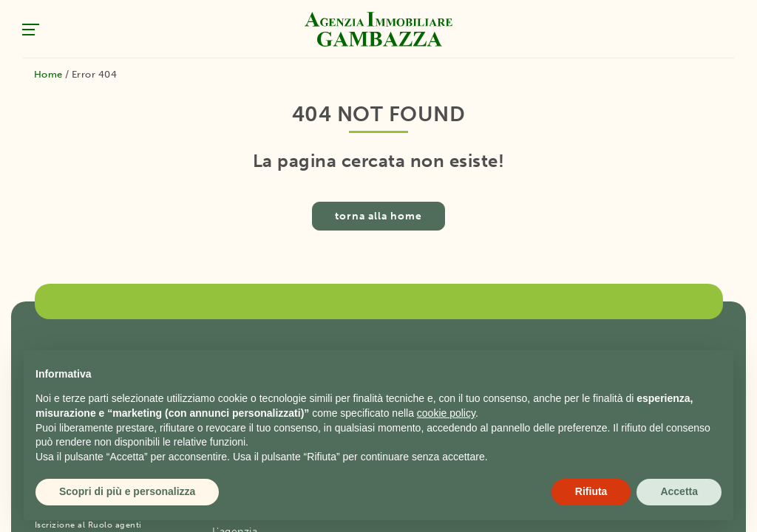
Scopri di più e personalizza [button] (127, 491)
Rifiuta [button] (591, 491)
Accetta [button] (679, 491)
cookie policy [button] (446, 413)
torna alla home (378, 216)
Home (48, 74)
